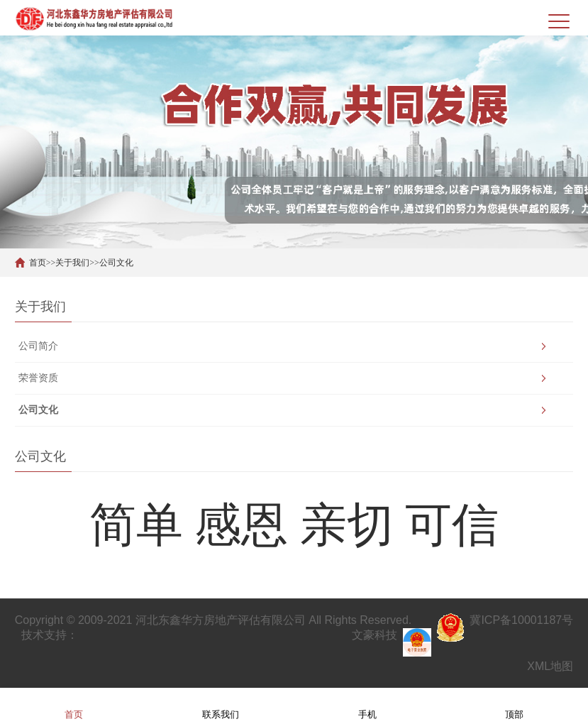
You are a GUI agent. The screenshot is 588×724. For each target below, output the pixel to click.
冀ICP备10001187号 (521, 620)
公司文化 (116, 263)
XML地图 (550, 666)
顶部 (514, 705)
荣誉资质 (38, 378)
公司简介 (38, 346)
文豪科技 (375, 635)
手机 (367, 705)
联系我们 (221, 705)
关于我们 (72, 263)
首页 (38, 263)
